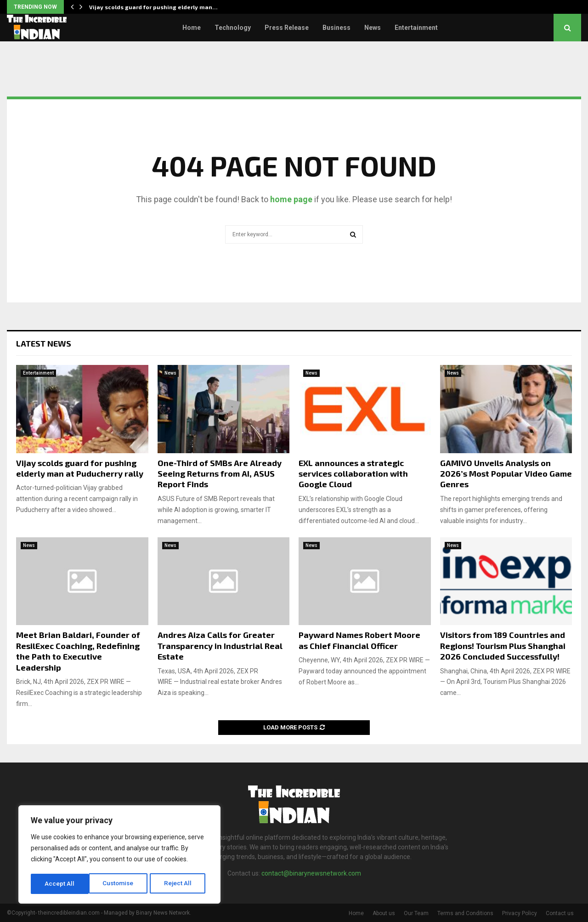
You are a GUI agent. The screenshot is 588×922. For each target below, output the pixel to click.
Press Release (287, 28)
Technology (233, 28)
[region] (119, 855)
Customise (60, 884)
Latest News (44, 343)
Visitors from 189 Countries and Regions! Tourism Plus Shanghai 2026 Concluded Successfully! (503, 646)
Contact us (560, 913)
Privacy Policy (520, 913)
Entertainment (416, 28)
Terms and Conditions (465, 913)
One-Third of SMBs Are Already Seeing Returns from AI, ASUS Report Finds (220, 474)
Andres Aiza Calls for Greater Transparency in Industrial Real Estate (220, 646)
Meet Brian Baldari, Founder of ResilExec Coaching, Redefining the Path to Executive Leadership (78, 651)
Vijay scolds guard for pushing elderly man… (153, 7)
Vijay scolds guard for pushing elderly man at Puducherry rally (80, 468)
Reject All (121, 884)
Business (336, 28)
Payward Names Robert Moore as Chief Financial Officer (359, 640)
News (373, 28)
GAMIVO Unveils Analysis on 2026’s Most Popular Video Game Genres (506, 474)
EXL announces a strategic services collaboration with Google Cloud (353, 474)
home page (291, 199)
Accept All (180, 884)
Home (192, 28)
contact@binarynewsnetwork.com (311, 873)
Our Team (416, 913)
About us (384, 913)
